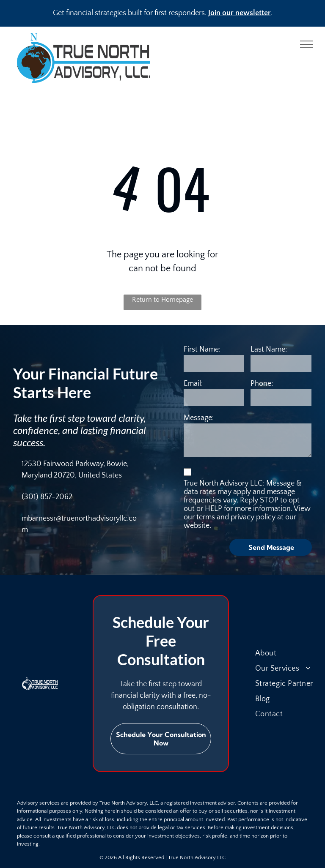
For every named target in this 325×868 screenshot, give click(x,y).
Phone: (262, 384)
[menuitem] (289, 653)
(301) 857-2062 (47, 497)
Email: (193, 384)
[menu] (306, 44)
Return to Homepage (162, 300)
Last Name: (269, 349)
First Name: (202, 349)
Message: (199, 418)
